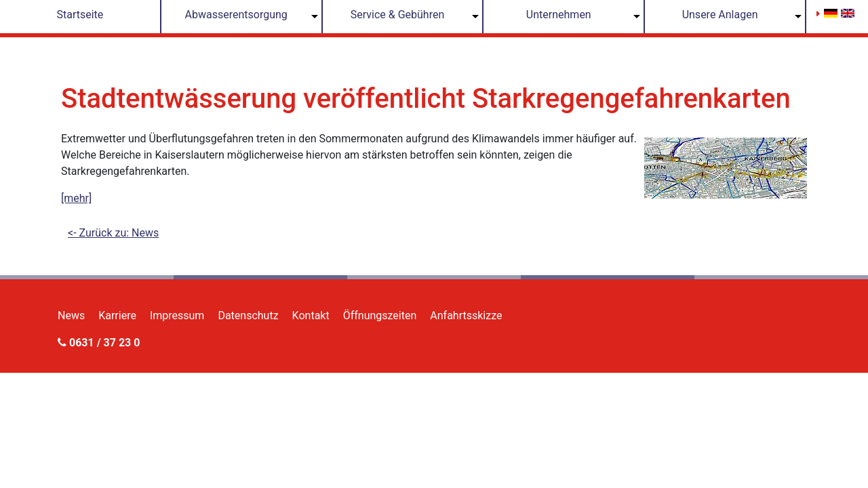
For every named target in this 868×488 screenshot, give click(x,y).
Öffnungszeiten (380, 316)
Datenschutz (248, 316)
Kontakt (311, 316)
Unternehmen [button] (559, 15)
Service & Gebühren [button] (398, 15)
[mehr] (76, 198)
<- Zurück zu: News (113, 233)
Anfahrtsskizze (466, 316)
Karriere (117, 316)
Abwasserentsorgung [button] (236, 15)
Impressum (177, 316)
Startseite (80, 15)
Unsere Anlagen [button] (720, 15)
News (71, 316)
